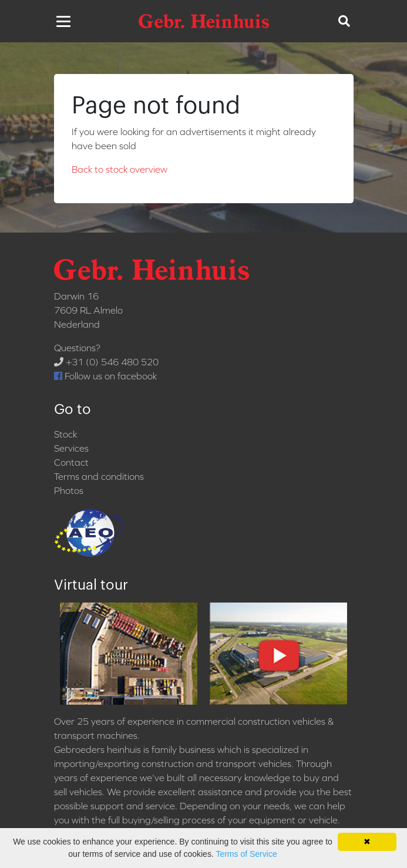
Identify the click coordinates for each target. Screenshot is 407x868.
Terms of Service (246, 854)
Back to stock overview (120, 169)
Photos (69, 490)
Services (71, 448)
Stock (65, 434)
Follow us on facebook (105, 376)
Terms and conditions (99, 476)
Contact (71, 462)
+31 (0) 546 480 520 (106, 362)
